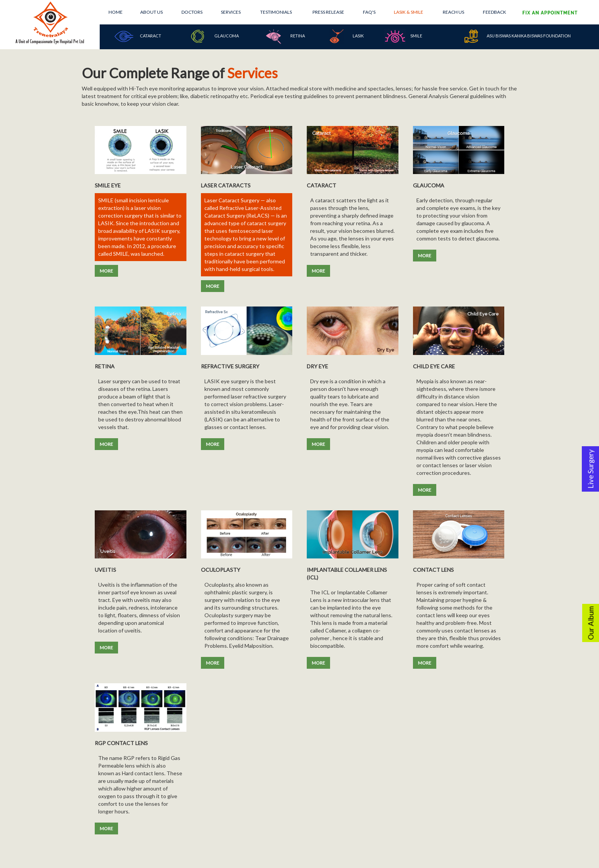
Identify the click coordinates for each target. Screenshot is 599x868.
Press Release (328, 12)
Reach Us (453, 12)
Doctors (192, 12)
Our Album (591, 623)
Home (116, 12)
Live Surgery (591, 469)
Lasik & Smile (409, 12)
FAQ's (369, 12)
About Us (151, 12)
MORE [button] (106, 271)
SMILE (403, 36)
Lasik (344, 36)
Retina (284, 36)
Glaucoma (213, 36)
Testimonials (276, 12)
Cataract (137, 36)
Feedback (495, 12)
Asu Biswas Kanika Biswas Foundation (515, 36)
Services (231, 12)
